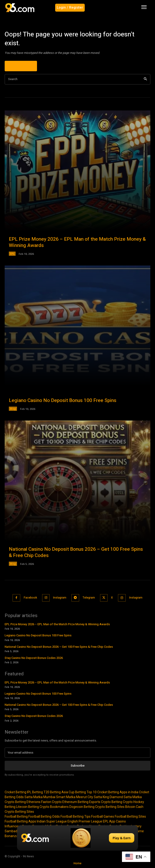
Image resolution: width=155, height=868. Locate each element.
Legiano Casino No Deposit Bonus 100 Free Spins (63, 400)
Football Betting (16, 816)
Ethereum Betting (75, 802)
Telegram (89, 598)
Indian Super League (52, 821)
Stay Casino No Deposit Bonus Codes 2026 (34, 658)
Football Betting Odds (44, 816)
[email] (77, 753)
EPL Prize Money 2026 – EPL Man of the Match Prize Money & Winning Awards (77, 242)
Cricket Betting (15, 792)
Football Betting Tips (76, 816)
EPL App (109, 821)
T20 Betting (52, 792)
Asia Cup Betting (74, 792)
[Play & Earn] (77, 838)
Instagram (60, 598)
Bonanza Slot (15, 836)
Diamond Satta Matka (126, 797)
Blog (13, 409)
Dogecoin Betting (82, 807)
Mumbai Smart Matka (59, 797)
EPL (12, 254)
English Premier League (85, 821)
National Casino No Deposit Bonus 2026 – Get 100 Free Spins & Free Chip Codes (76, 552)
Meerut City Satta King (93, 797)
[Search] (145, 79)
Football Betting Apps (20, 821)
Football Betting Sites (130, 816)
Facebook (30, 598)
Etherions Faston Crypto (44, 802)
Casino (121, 821)
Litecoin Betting (27, 807)
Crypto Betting (15, 802)
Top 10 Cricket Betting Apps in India (112, 792)
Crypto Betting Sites (110, 807)
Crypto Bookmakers (54, 807)
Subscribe (78, 766)
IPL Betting (35, 792)
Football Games (103, 816)
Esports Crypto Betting (106, 802)
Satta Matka (34, 797)
